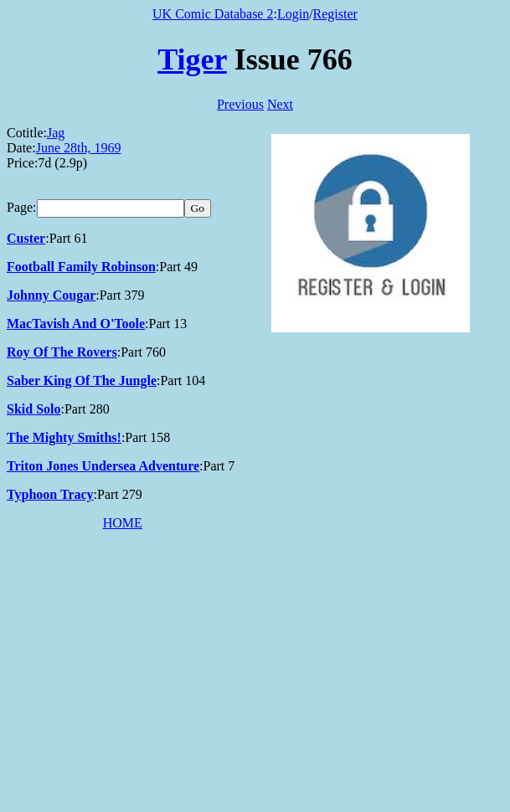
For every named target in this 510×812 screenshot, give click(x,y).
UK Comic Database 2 (213, 14)
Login (293, 14)
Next (280, 104)
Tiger (192, 59)
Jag (56, 133)
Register (335, 14)
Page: (22, 207)
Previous (240, 104)
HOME (123, 523)
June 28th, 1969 (79, 148)
